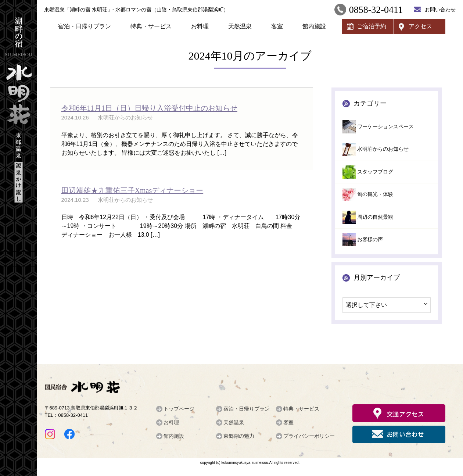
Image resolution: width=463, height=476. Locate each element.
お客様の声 (370, 239)
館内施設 (314, 26)
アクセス (420, 26)
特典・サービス (151, 26)
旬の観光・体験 (375, 194)
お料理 (200, 26)
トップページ (179, 409)
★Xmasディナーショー (132, 190)
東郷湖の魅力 (239, 436)
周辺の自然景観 (375, 217)
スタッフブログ (375, 172)
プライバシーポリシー (309, 436)
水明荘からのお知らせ (383, 149)
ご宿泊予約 (372, 26)
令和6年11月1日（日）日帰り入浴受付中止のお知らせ (149, 108)
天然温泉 (240, 26)
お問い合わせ (440, 10)
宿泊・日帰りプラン (85, 26)
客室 (277, 26)
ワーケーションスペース (385, 127)
